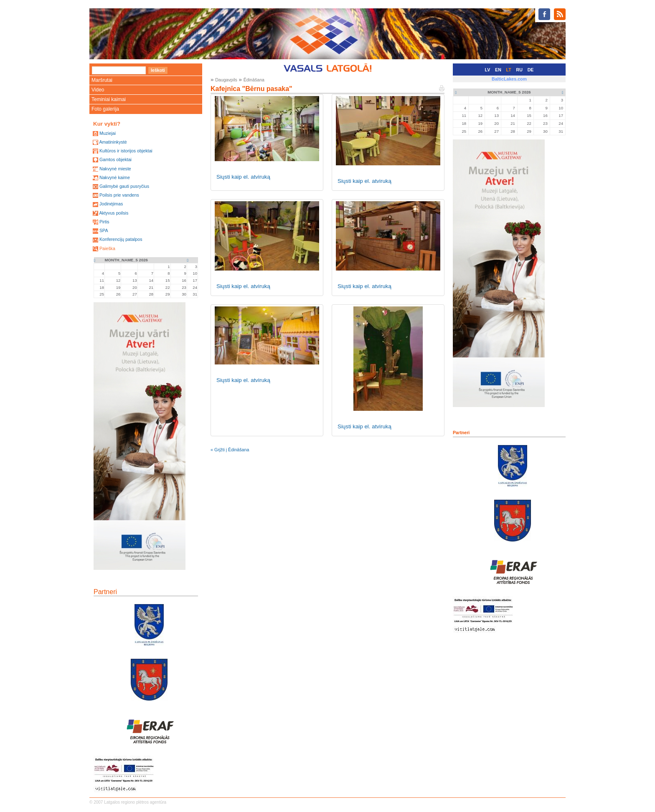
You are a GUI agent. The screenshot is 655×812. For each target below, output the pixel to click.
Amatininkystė (113, 142)
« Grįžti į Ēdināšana (230, 450)
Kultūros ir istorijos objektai (126, 151)
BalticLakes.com (509, 79)
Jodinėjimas (111, 204)
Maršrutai (102, 80)
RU (519, 70)
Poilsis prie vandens (119, 195)
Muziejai (108, 133)
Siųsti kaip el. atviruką (243, 177)
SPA (104, 230)
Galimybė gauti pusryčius (124, 186)
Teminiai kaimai (109, 99)
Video (98, 90)
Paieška (107, 248)
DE (531, 70)
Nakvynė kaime (115, 177)
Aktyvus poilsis (114, 213)
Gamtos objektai (116, 159)
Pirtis (104, 222)
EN (498, 70)
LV (488, 70)
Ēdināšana (254, 80)
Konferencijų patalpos (121, 239)
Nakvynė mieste (115, 169)
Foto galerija (105, 109)
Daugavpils (226, 80)
